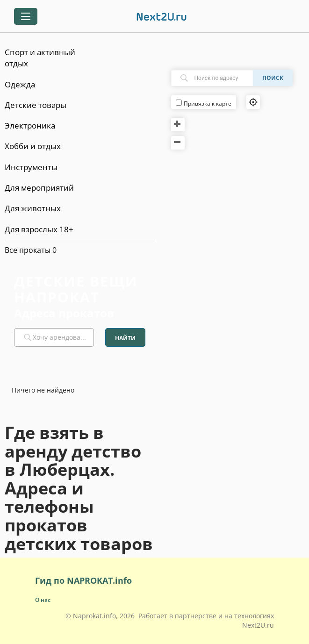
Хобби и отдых (33, 146)
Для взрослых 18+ (39, 229)
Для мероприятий (39, 188)
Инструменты (31, 167)
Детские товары (36, 105)
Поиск (273, 78)
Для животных (33, 208)
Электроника (30, 125)
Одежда (20, 84)
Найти (125, 338)
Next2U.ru (258, 625)
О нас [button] (43, 600)
